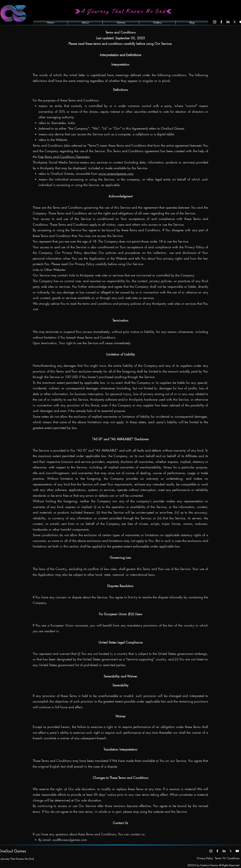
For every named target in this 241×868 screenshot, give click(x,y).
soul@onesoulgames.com (70, 840)
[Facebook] (221, 22)
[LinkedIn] (228, 22)
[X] (235, 22)
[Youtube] (237, 851)
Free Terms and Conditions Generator (64, 157)
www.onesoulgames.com (116, 174)
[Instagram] (215, 22)
